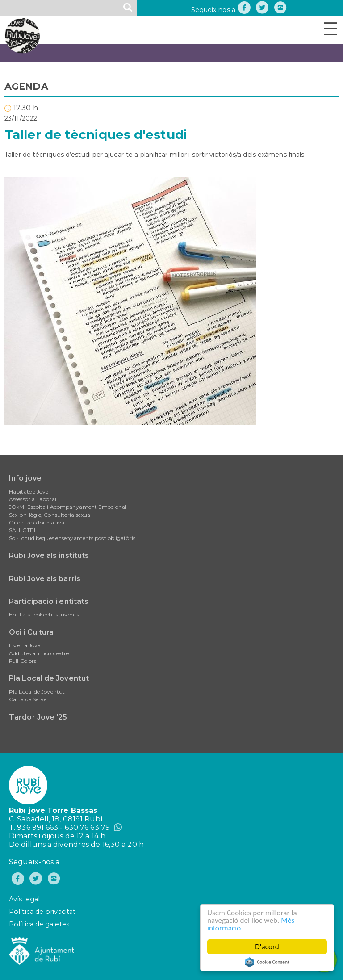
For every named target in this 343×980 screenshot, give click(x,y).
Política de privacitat (42, 912)
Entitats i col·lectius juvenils (44, 614)
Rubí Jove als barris (45, 579)
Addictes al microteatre (39, 653)
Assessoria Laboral (33, 499)
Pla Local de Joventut (49, 678)
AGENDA (26, 86)
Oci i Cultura (31, 632)
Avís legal (24, 899)
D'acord (267, 947)
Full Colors (23, 661)
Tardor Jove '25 (38, 717)
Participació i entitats (49, 601)
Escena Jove (25, 645)
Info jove (25, 478)
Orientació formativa (37, 522)
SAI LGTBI (22, 530)
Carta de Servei (29, 699)
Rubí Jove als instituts (49, 555)
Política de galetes (39, 924)
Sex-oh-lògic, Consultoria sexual (50, 515)
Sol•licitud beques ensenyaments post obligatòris (72, 538)
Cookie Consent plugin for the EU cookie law (267, 962)
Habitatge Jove (29, 492)
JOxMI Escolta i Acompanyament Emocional (68, 507)
